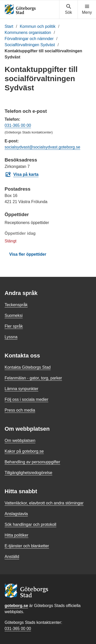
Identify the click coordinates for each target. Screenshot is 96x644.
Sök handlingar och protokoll (30, 524)
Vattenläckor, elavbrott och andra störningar (44, 503)
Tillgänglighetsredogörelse (28, 473)
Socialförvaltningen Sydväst (30, 45)
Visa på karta (22, 175)
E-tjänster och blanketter (27, 546)
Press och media (20, 410)
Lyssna (11, 337)
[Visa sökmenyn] (68, 9)
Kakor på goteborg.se (24, 451)
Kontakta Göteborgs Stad (28, 367)
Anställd (12, 557)
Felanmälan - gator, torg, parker (33, 378)
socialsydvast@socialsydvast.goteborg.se (42, 147)
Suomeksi (14, 315)
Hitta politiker (16, 535)
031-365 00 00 (18, 125)
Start (9, 26)
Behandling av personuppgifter (32, 462)
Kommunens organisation (28, 33)
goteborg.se (16, 606)
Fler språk (14, 326)
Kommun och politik (38, 26)
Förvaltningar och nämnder (29, 39)
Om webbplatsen (20, 441)
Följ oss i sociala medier (26, 399)
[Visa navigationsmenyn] (87, 9)
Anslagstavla (16, 514)
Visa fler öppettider (28, 254)
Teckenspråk (16, 305)
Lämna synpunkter (22, 389)
